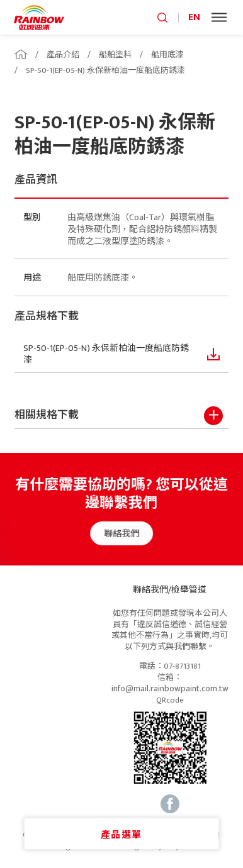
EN (194, 17)
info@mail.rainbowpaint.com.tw (170, 689)
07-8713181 (182, 667)
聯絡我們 (127, 534)
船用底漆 (167, 55)
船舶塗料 (115, 55)
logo (39, 17)
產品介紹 (63, 55)
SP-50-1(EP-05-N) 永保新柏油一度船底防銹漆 (105, 70)
